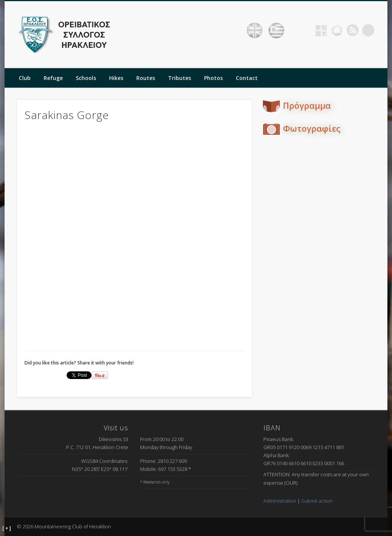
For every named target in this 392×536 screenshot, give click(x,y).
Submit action (317, 501)
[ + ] (7, 528)
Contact (247, 78)
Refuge (53, 78)
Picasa (337, 30)
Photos (213, 78)
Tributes (180, 78)
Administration (280, 501)
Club (25, 78)
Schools (86, 78)
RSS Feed (353, 30)
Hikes (116, 78)
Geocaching (321, 30)
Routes (146, 78)
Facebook (305, 30)
